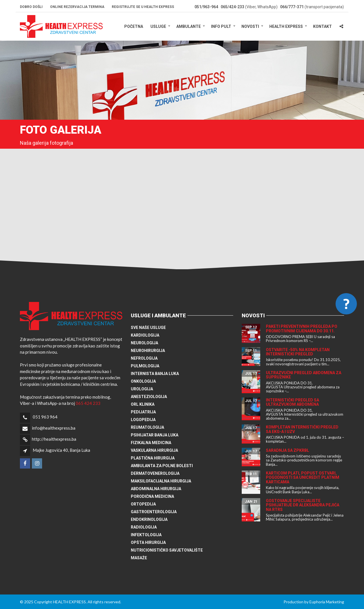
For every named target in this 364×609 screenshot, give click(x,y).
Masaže (139, 558)
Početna (134, 26)
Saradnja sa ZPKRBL (288, 450)
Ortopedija (143, 504)
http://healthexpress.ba (54, 439)
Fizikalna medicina (151, 443)
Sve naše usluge (148, 328)
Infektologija (146, 535)
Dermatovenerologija (155, 473)
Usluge (158, 26)
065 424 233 (88, 403)
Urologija (142, 389)
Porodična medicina (152, 496)
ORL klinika (143, 404)
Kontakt (322, 26)
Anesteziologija (149, 397)
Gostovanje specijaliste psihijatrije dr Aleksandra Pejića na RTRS (303, 505)
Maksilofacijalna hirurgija (161, 481)
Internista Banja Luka (155, 374)
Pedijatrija (143, 412)
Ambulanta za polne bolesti (162, 466)
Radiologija (144, 527)
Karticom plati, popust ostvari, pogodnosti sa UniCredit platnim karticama (303, 478)
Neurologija (144, 343)
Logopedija (143, 420)
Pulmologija (145, 366)
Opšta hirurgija (148, 542)
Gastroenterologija (154, 512)
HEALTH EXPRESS (286, 26)
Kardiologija (145, 335)
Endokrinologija (149, 519)
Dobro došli (31, 7)
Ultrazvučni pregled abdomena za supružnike (304, 375)
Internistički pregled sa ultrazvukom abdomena (292, 402)
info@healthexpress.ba (54, 428)
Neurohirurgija (148, 351)
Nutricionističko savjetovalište (167, 550)
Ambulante (189, 26)
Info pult (221, 26)
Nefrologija (144, 358)
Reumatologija (147, 427)
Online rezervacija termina (77, 7)
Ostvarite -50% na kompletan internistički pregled (298, 352)
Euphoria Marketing (327, 602)
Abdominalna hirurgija (156, 489)
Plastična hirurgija (153, 458)
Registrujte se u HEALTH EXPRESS (143, 7)
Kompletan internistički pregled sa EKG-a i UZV (302, 429)
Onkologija (143, 381)
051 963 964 (45, 417)
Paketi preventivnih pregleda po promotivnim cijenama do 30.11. (302, 329)
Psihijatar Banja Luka (155, 435)
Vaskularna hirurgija (154, 450)
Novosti (250, 26)
